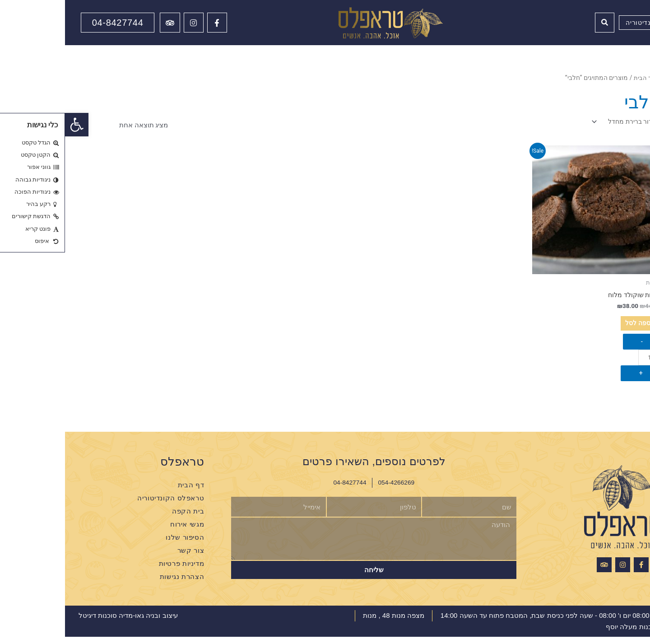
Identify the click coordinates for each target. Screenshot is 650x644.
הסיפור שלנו (120, 544)
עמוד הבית (582, 78)
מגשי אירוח (122, 531)
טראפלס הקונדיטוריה (106, 505)
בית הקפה (123, 518)
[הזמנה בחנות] (559, 123)
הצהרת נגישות (117, 584)
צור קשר (126, 558)
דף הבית (126, 492)
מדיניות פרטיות (117, 571)
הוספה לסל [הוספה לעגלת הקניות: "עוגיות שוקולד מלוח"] (561, 328)
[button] (12, 125)
